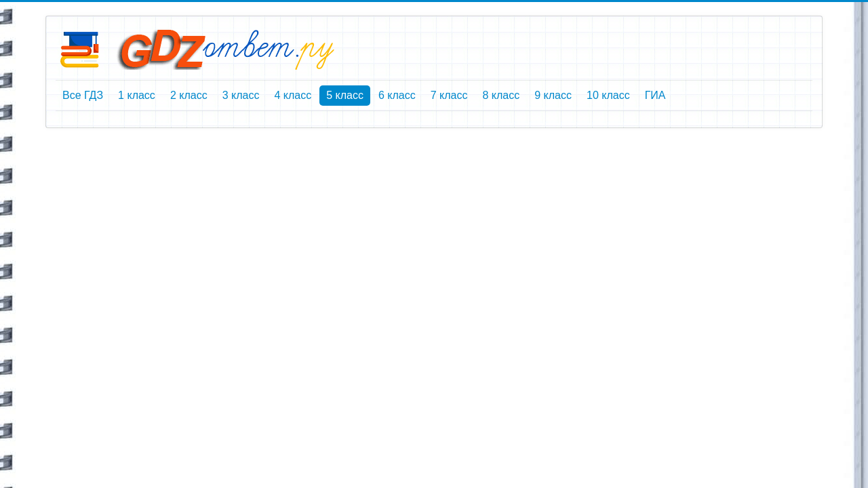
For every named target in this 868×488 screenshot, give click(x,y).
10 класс (608, 95)
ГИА (655, 95)
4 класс (293, 95)
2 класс (189, 95)
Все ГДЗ (83, 95)
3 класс (241, 95)
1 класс (137, 95)
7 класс (449, 95)
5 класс (345, 95)
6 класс (397, 95)
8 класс (501, 95)
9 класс (553, 95)
